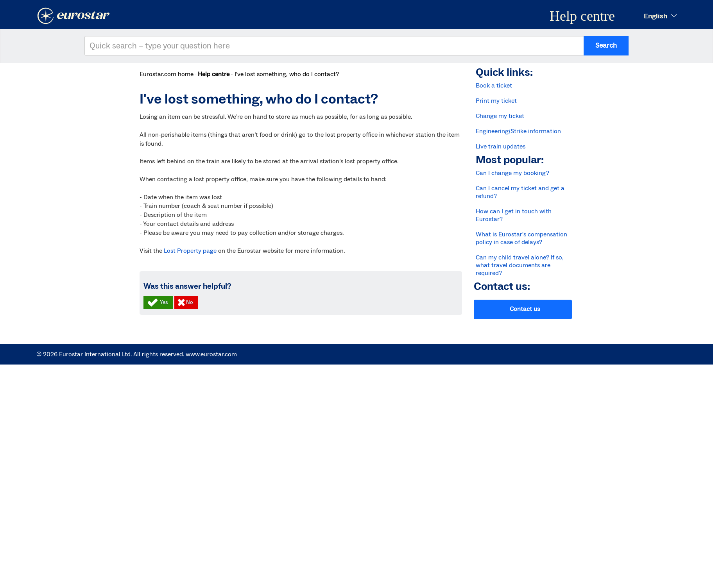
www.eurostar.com (211, 354)
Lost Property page (190, 251)
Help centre (214, 74)
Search (606, 46)
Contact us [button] (525, 309)
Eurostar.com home (167, 74)
